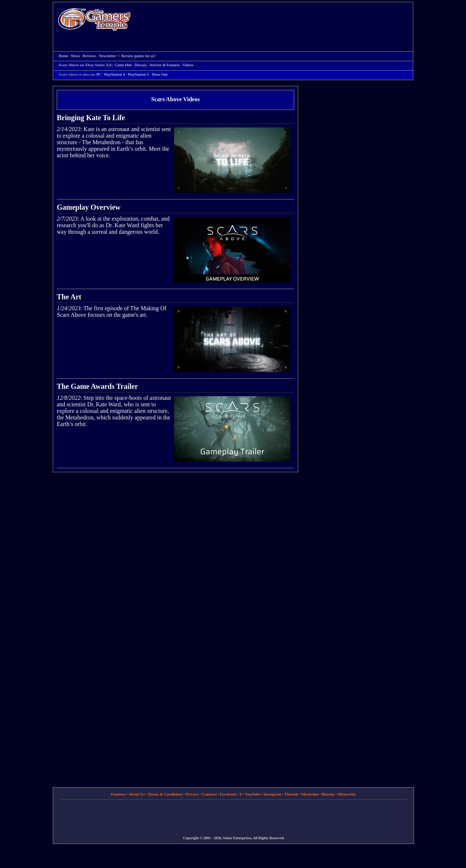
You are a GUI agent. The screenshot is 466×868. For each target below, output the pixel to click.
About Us (137, 794)
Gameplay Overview (89, 207)
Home (94, 19)
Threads (291, 794)
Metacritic (347, 794)
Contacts (209, 794)
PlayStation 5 (138, 74)
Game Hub (123, 65)
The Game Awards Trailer (97, 386)
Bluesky (328, 794)
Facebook (228, 794)
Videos (188, 65)
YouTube (253, 794)
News (75, 56)
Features (118, 794)
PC (99, 74)
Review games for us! (139, 56)
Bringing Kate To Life (91, 118)
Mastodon (310, 794)
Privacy (192, 794)
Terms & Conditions (165, 794)
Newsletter (107, 56)
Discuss (141, 65)
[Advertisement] (276, 20)
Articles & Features (164, 65)
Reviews (89, 56)
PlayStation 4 (114, 74)
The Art (69, 297)
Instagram (273, 794)
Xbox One (159, 74)
